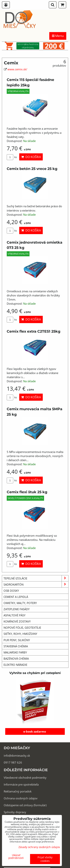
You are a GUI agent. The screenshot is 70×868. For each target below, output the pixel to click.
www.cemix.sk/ (17, 69)
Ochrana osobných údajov (21, 798)
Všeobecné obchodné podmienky (25, 778)
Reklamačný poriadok (18, 791)
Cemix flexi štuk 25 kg (27, 492)
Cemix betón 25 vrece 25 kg (32, 169)
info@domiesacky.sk (17, 756)
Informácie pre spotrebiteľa (21, 784)
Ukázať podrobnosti (16, 856)
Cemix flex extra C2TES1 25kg (34, 331)
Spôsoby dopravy (15, 812)
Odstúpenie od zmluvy (18, 805)
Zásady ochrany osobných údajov (39, 847)
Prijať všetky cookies (45, 859)
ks (12, 157)
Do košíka (31, 157)
